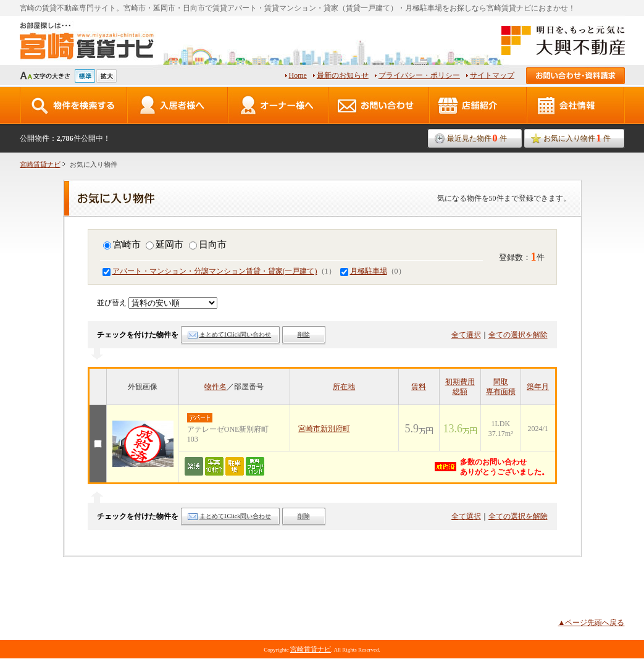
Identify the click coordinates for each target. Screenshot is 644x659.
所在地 (344, 387)
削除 (304, 334)
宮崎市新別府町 (324, 429)
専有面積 (501, 392)
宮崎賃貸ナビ (40, 164)
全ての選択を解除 (518, 335)
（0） (373, 271)
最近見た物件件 (477, 138)
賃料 (419, 387)
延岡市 (165, 245)
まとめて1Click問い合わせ (236, 334)
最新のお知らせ (343, 75)
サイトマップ (492, 75)
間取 (501, 382)
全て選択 (466, 335)
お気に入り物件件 (577, 138)
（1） (219, 271)
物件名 (215, 387)
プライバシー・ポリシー (419, 75)
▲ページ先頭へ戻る (592, 623)
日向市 (208, 245)
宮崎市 (122, 245)
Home (298, 75)
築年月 (538, 387)
